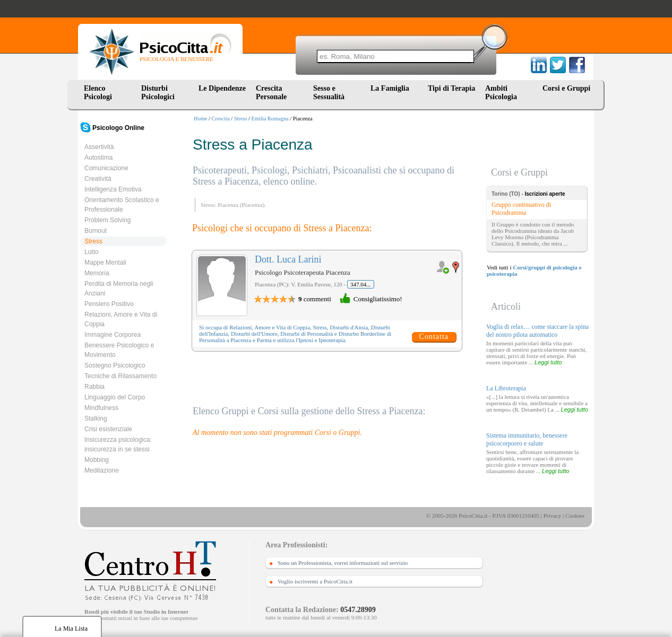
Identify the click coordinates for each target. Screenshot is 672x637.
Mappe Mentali (105, 263)
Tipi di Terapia (451, 88)
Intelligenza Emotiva (113, 189)
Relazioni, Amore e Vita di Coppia (121, 319)
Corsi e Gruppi (566, 88)
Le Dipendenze (222, 88)
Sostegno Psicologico (115, 365)
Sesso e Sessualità (329, 93)
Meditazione (102, 470)
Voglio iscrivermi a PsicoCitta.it (315, 581)
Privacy (553, 516)
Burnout (96, 231)
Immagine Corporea (113, 335)
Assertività (99, 147)
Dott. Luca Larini (288, 259)
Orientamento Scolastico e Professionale (122, 205)
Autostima (98, 158)
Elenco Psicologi (98, 93)
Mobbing (97, 460)
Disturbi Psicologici (158, 93)
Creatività (98, 179)
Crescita (221, 119)
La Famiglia (392, 88)
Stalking (96, 418)
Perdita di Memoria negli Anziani (119, 289)
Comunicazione (106, 168)
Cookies (575, 516)
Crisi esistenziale (108, 429)
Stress (241, 119)
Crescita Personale (271, 93)
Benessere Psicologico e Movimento (119, 350)
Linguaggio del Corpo (115, 397)
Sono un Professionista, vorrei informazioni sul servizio (343, 563)
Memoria (97, 273)
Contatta (434, 337)
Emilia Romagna (270, 119)
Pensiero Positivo (109, 304)
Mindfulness (101, 408)
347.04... (361, 284)
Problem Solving (107, 220)
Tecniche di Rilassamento (120, 376)
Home (200, 119)
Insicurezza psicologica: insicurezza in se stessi (118, 444)
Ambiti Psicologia (501, 93)
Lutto (92, 252)
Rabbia (94, 387)
